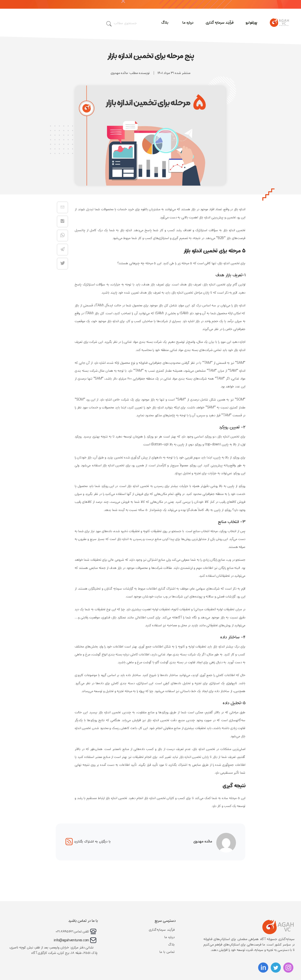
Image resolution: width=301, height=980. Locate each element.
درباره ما (188, 23)
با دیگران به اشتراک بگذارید (88, 842)
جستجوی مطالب (122, 24)
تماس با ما (167, 952)
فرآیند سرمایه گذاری (220, 23)
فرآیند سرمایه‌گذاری (162, 930)
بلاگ (165, 23)
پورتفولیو (251, 23)
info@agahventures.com (71, 940)
